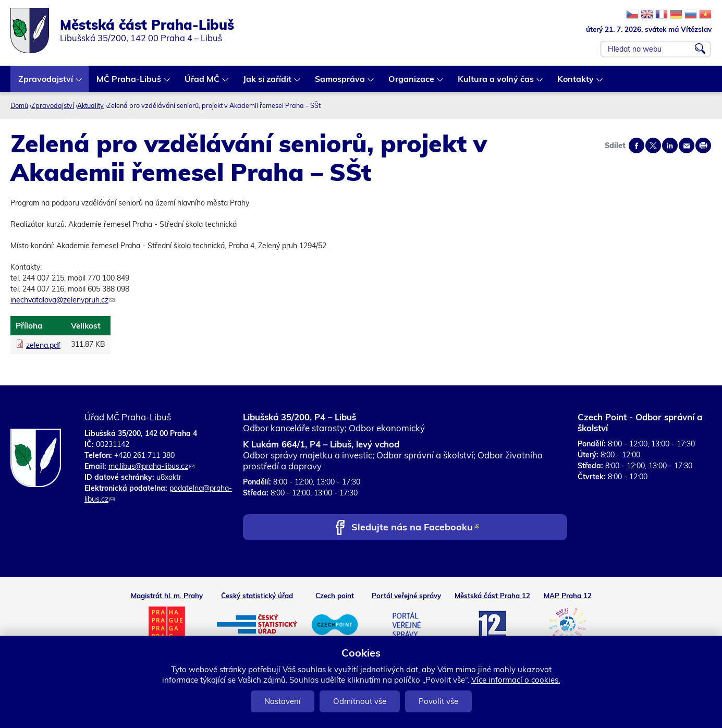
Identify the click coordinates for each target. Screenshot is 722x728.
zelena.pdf (43, 345)
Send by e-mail (687, 145)
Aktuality (90, 105)
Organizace (412, 83)
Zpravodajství (46, 83)
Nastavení (283, 701)
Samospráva (340, 83)
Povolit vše (438, 701)
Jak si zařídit (268, 83)
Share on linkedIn (670, 145)
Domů (19, 105)
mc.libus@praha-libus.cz (151, 466)
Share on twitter (653, 145)
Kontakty (576, 83)
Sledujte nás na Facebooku (415, 528)
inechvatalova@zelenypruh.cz (63, 300)
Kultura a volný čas (496, 83)
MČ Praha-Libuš (129, 83)
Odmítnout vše (360, 701)
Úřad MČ (203, 83)
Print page (703, 145)
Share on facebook (637, 145)
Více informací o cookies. (516, 680)
